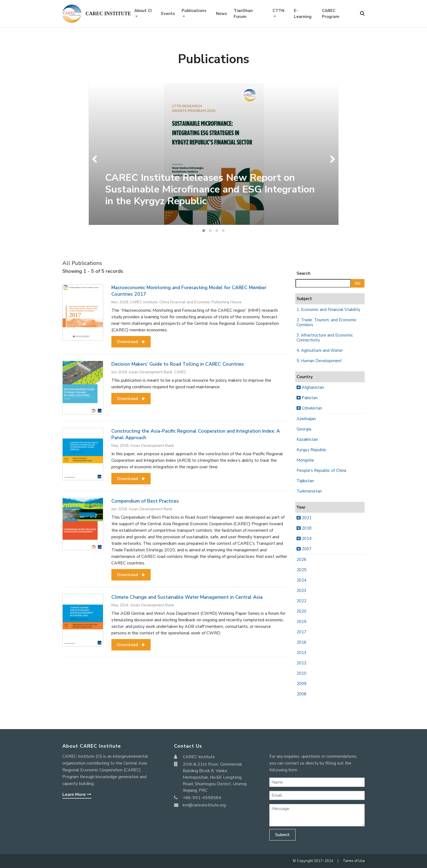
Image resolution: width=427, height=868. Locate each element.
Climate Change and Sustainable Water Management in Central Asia (187, 597)
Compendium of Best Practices (145, 501)
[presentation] (96, 159)
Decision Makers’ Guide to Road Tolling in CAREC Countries (178, 364)
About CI (143, 11)
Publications (194, 11)
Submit (282, 835)
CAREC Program (331, 14)
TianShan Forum (243, 14)
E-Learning (303, 14)
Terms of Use (354, 861)
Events (168, 14)
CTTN (278, 11)
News (222, 14)
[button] (204, 231)
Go (358, 283)
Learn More (77, 794)
